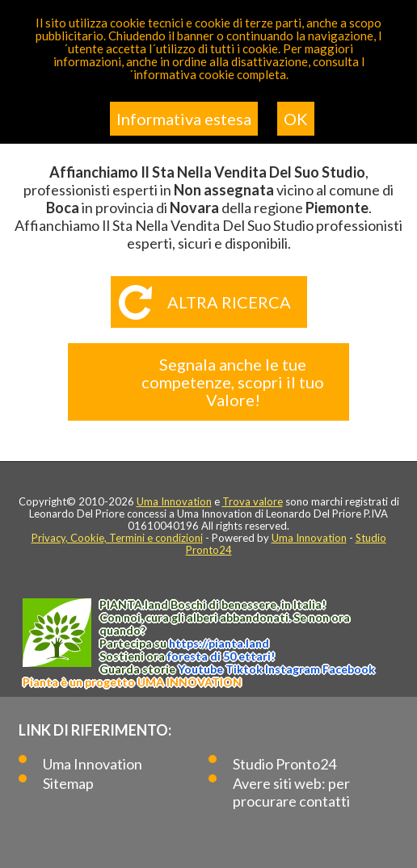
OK (296, 119)
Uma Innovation (174, 501)
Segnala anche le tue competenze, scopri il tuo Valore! (233, 382)
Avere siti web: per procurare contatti (291, 792)
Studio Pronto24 (284, 764)
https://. (219, 643)
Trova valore (253, 501)
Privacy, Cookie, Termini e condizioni (117, 538)
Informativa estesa (184, 119)
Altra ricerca (229, 302)
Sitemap (68, 783)
